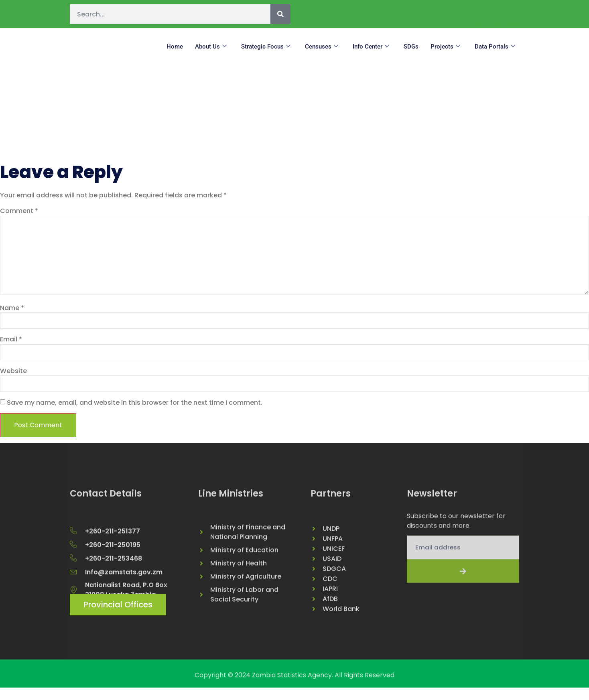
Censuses (322, 47)
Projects (445, 47)
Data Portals (495, 47)
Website (13, 378)
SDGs (411, 47)
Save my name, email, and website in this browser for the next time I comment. (135, 410)
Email (11, 346)
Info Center (371, 47)
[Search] (280, 14)
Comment (19, 211)
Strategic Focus (266, 47)
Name (12, 314)
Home (175, 47)
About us (211, 47)
